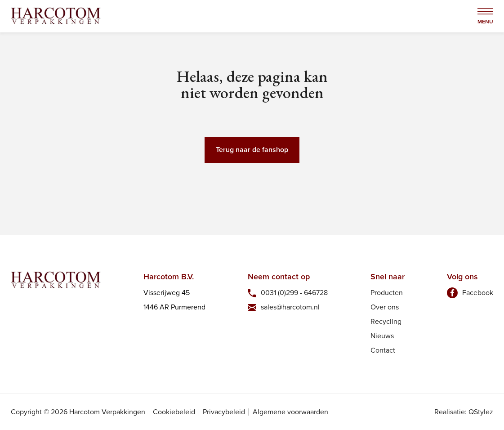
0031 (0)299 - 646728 (294, 293)
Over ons (385, 307)
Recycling (386, 321)
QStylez (481, 412)
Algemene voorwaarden (290, 412)
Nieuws (382, 336)
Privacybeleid (224, 412)
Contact (383, 350)
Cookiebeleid (174, 412)
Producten (387, 293)
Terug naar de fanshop (252, 150)
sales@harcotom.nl (290, 307)
